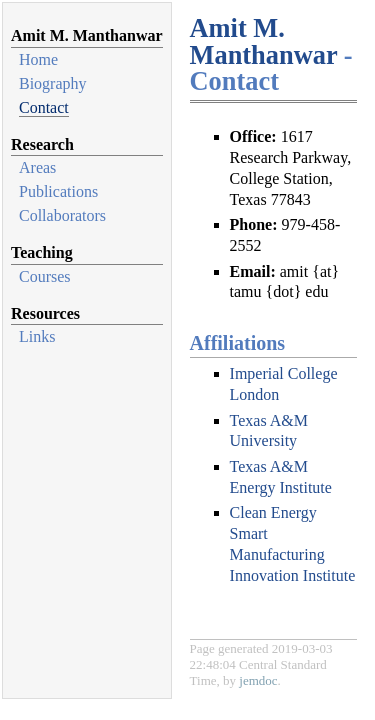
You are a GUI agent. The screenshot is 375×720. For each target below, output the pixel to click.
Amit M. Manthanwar (264, 41)
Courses (45, 276)
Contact (44, 107)
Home (38, 59)
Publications (58, 191)
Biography (53, 83)
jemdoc (258, 680)
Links (37, 336)
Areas (37, 167)
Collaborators (62, 215)
